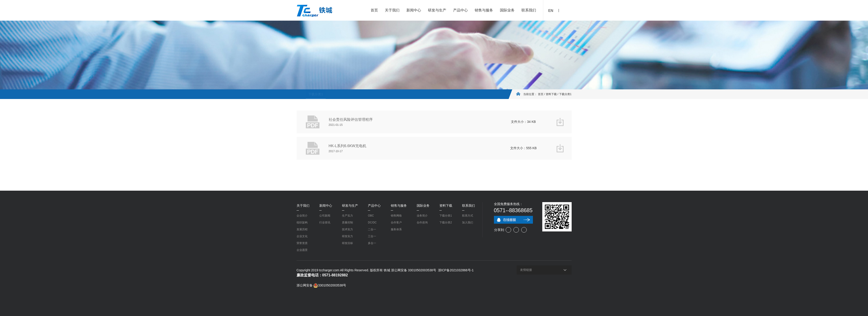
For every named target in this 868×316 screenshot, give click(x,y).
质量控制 (347, 223)
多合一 (372, 243)
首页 (374, 10)
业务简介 (422, 216)
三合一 (372, 236)
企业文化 (302, 236)
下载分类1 (307, 94)
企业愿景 (302, 250)
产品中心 (460, 10)
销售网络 (396, 216)
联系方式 (468, 216)
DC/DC (372, 223)
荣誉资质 (302, 243)
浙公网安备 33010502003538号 (321, 285)
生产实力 (347, 216)
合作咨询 (422, 223)
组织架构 (302, 223)
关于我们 (392, 10)
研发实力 (347, 236)
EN (551, 11)
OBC (371, 216)
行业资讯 (325, 223)
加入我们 (468, 223)
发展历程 (302, 229)
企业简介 (302, 216)
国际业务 (507, 10)
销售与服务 (484, 10)
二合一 (372, 229)
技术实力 (347, 229)
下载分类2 (327, 94)
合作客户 (396, 223)
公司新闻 (325, 216)
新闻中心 (414, 10)
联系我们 (529, 10)
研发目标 (347, 243)
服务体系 (396, 229)
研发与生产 (437, 10)
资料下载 (551, 94)
